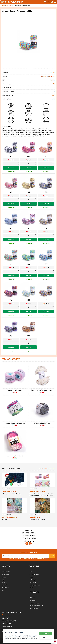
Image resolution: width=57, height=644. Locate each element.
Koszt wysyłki (33, 582)
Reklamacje (32, 580)
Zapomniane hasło (34, 603)
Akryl (3, 580)
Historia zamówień (34, 608)
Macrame (4, 582)
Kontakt (31, 577)
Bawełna (12, 5)
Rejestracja (32, 600)
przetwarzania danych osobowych (40, 558)
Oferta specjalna (6, 572)
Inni (3, 590)
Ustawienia (46, 638)
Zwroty (31, 588)
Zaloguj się (32, 598)
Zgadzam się (46, 633)
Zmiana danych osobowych (36, 606)
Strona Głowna (5, 5)
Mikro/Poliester (6, 588)
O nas (31, 572)
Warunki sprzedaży (34, 574)
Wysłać (52, 556)
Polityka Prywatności (35, 585)
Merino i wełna (5, 574)
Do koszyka (11, 168)
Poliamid (4, 585)
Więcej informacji (33, 639)
